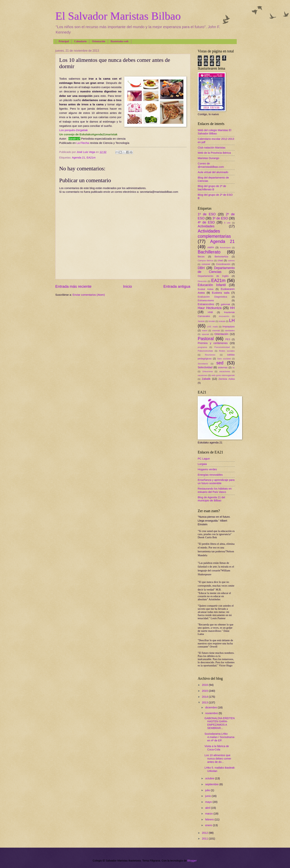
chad (220, 260)
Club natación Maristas (212, 148)
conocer (206, 264)
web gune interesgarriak (223, 375)
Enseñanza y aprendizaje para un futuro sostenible (216, 482)
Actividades (206, 226)
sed (220, 363)
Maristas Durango (208, 158)
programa (202, 347)
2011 (205, 839)
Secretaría (203, 364)
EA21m (91, 158)
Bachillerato (209, 252)
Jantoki (201, 321)
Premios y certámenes (213, 343)
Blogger (192, 861)
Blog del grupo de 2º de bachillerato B (212, 188)
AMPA (211, 247)
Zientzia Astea (227, 379)
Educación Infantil (212, 285)
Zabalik (206, 379)
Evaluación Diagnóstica (212, 297)
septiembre (212, 784)
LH (232, 321)
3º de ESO (220, 218)
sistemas (223, 367)
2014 (205, 697)
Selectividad (205, 367)
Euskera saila (221, 293)
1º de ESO (207, 214)
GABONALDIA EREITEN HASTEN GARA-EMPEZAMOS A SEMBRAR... (220, 723)
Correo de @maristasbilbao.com (211, 165)
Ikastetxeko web (120, 41)
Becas (201, 257)
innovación (224, 316)
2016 (205, 685)
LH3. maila (212, 327)
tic (234, 367)
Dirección (202, 281)
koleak (222, 321)
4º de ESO (206, 222)
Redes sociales (227, 351)
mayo (209, 802)
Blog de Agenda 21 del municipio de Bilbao (211, 499)
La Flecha (83, 143)
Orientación (99, 41)
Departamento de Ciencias (216, 270)
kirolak (212, 321)
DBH (201, 268)
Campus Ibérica (205, 260)
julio (208, 790)
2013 (205, 702)
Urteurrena (208, 371)
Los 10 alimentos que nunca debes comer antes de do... (218, 758)
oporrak (205, 334)
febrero (210, 819)
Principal (64, 41)
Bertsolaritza (221, 257)
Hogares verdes (207, 469)
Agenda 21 (79, 158)
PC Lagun (204, 459)
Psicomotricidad (222, 347)
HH (232, 308)
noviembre (212, 713)
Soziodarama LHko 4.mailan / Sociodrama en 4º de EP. (219, 737)
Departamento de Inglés (213, 276)
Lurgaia (202, 464)
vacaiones (203, 375)
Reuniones (210, 355)
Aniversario (225, 247)
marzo (209, 814)
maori (205, 330)
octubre (210, 778)
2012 (205, 833)
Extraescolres (206, 304)
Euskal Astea (206, 289)
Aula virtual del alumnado (213, 172)
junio (208, 796)
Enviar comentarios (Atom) (89, 295)
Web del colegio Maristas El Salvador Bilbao (214, 132)
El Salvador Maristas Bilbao (118, 16)
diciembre (211, 707)
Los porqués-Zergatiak (73, 130)
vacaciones (225, 371)
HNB (210, 312)
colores (231, 260)
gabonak (226, 304)
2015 (205, 691)
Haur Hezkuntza (210, 308)
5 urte (227, 223)
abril (208, 808)
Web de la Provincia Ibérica (214, 153)
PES (228, 339)
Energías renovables (210, 475)
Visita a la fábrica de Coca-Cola (217, 748)
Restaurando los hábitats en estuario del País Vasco (215, 490)
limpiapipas (229, 327)
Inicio (127, 286)
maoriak (216, 330)
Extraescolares (206, 300)
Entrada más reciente (73, 286)
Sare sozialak (224, 359)
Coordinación (223, 264)
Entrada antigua (177, 286)
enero (209, 825)
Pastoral (206, 339)
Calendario (80, 41)
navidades (230, 330)
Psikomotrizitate (205, 351)
